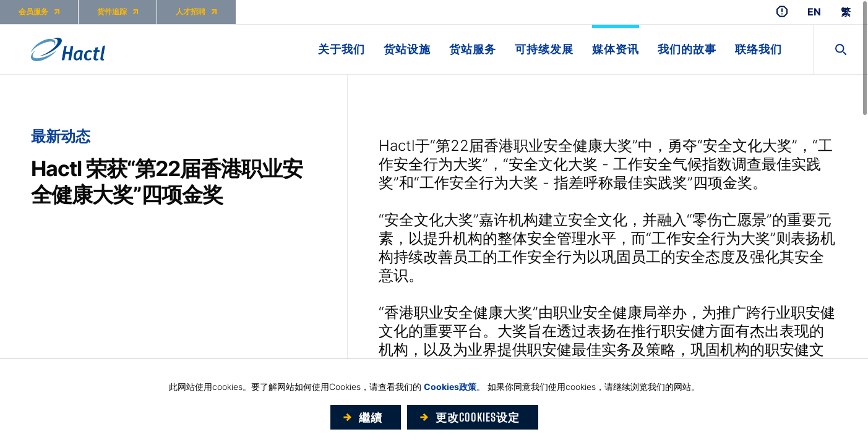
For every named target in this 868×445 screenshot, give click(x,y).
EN (814, 12)
